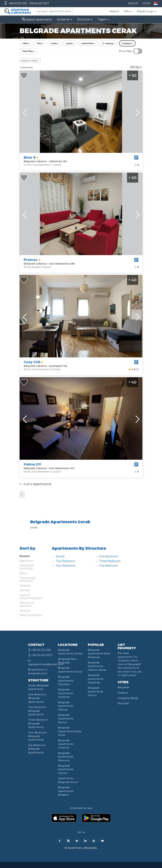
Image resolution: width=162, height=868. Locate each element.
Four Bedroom (66, 565)
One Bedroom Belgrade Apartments (37, 698)
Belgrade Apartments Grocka (66, 769)
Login (146, 3)
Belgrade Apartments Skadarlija (95, 679)
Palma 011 (32, 464)
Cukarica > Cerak (30, 60)
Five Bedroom (108, 565)
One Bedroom (109, 556)
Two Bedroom (66, 561)
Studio (60, 556)
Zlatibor (123, 693)
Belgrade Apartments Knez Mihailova (99, 653)
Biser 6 (30, 157)
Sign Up (133, 3)
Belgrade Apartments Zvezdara (66, 680)
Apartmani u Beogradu (82, 848)
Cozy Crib (32, 362)
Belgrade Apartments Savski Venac (70, 731)
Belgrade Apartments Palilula (66, 706)
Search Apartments (37, 19)
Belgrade (124, 687)
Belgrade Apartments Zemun (66, 718)
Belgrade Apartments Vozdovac (66, 693)
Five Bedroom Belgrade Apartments (37, 749)
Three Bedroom (110, 561)
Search (115, 11)
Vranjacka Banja (128, 698)
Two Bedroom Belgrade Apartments (37, 711)
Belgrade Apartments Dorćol (95, 691)
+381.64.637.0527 (39, 3)
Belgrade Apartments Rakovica (66, 757)
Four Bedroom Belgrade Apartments (38, 736)
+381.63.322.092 (18, 3)
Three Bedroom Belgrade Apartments (38, 723)
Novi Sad (123, 703)
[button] (128, 11)
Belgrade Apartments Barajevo (66, 791)
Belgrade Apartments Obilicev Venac (97, 666)
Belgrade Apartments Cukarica (66, 744)
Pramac (31, 260)
